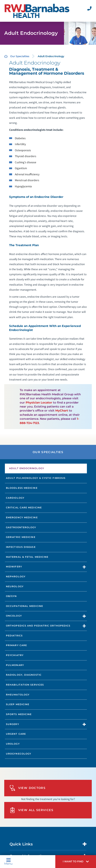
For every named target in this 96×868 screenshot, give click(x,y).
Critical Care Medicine (24, 508)
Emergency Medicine (22, 517)
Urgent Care (16, 734)
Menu (8, 861)
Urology (13, 744)
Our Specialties (20, 56)
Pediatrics (14, 636)
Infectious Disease (21, 547)
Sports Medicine (19, 714)
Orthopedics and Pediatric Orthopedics (38, 626)
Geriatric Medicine (21, 537)
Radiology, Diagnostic (24, 675)
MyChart (62, 410)
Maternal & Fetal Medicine (27, 557)
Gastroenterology (21, 527)
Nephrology (16, 576)
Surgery (13, 724)
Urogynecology (19, 754)
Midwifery (14, 567)
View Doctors (28, 788)
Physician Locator (39, 402)
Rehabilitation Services (25, 685)
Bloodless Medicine (22, 488)
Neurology (15, 586)
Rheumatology (18, 695)
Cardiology (15, 498)
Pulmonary (15, 665)
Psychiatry (15, 655)
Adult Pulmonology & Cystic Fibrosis (36, 478)
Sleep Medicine (18, 704)
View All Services (31, 810)
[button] (76, 862)
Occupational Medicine (24, 606)
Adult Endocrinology (27, 468)
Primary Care (16, 645)
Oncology (14, 616)
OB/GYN (11, 596)
